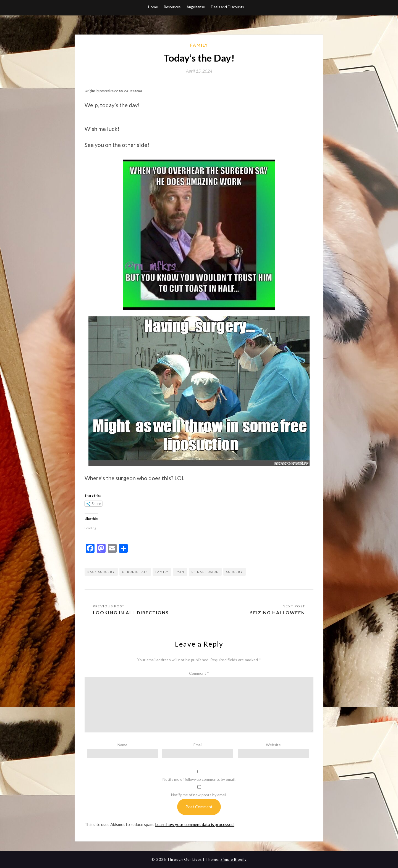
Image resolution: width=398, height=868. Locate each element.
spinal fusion (205, 572)
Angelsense (196, 7)
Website (273, 745)
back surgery (101, 572)
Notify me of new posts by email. (199, 795)
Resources (172, 7)
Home (153, 7)
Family (199, 45)
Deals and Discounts (227, 7)
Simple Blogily (234, 859)
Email (198, 745)
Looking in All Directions (131, 612)
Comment (199, 673)
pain (180, 572)
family (162, 572)
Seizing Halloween (278, 612)
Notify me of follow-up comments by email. (199, 779)
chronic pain (135, 572)
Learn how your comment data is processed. (195, 824)
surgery (235, 572)
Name (122, 745)
